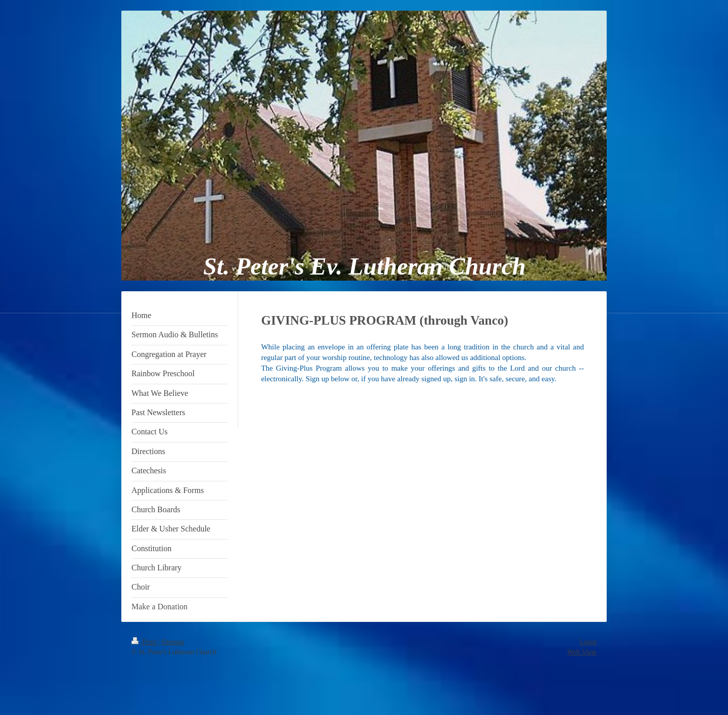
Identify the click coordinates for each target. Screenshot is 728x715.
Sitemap (173, 642)
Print (145, 642)
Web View (582, 652)
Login (588, 642)
